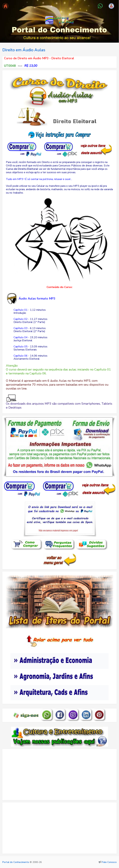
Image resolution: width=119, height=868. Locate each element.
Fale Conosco (109, 862)
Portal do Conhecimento (16, 862)
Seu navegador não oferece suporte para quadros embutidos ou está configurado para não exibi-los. (60, 666)
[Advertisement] (60, 776)
